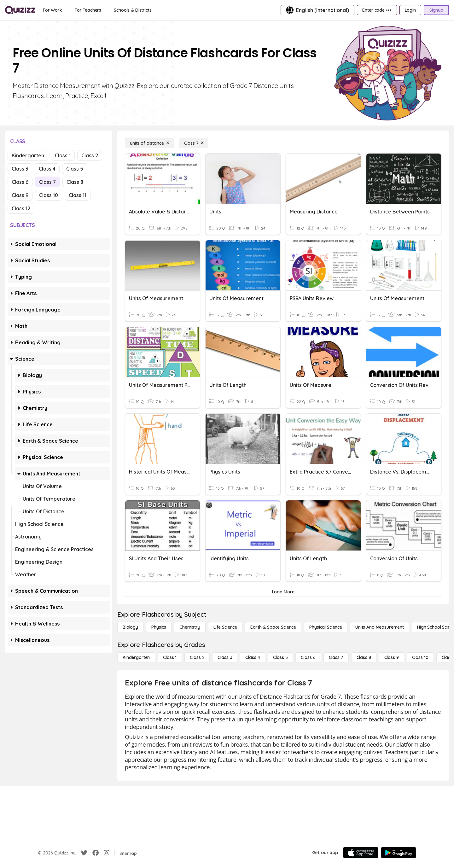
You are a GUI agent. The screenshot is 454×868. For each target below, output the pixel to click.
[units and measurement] (380, 627)
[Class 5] (280, 657)
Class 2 (90, 155)
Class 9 (20, 195)
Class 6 (20, 182)
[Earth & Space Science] (273, 627)
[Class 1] (170, 657)
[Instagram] (107, 853)
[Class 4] (253, 657)
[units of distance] (149, 143)
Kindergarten (28, 155)
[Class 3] (225, 657)
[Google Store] (399, 853)
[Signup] (436, 10)
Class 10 (49, 195)
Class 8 (75, 182)
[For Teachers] (88, 10)
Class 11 (78, 195)
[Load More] (283, 592)
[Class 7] (194, 143)
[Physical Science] (326, 627)
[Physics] (159, 627)
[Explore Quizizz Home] (20, 10)
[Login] (410, 10)
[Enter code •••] (377, 10)
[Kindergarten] (136, 657)
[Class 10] (420, 657)
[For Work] (52, 10)
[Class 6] (308, 657)
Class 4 (47, 169)
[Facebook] (96, 853)
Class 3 (20, 169)
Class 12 (21, 208)
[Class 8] (364, 657)
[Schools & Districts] (133, 10)
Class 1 (63, 155)
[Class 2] (197, 657)
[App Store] (361, 853)
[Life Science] (225, 627)
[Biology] (130, 627)
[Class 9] (392, 657)
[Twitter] (84, 853)
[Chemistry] (190, 627)
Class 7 (47, 182)
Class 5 (75, 169)
